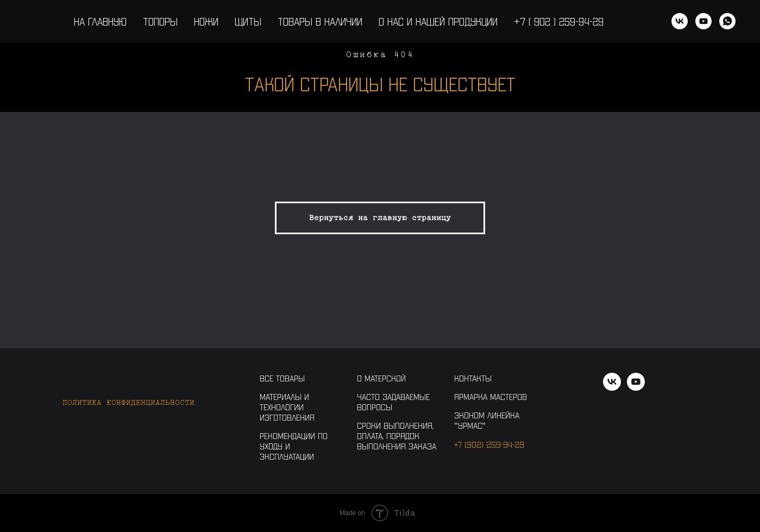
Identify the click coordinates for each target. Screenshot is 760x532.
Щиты (248, 21)
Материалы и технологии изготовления (287, 407)
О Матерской (381, 378)
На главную (100, 21)
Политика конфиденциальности (128, 402)
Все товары (282, 378)
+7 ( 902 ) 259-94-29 (559, 21)
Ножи (206, 21)
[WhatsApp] (727, 21)
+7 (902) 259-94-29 (489, 444)
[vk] (680, 21)
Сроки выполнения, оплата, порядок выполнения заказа (397, 436)
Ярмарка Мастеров (491, 396)
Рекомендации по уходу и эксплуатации (294, 446)
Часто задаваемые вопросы (393, 402)
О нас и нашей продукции (438, 21)
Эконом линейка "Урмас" (487, 420)
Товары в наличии (320, 21)
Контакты (473, 378)
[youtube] (704, 21)
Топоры (160, 21)
